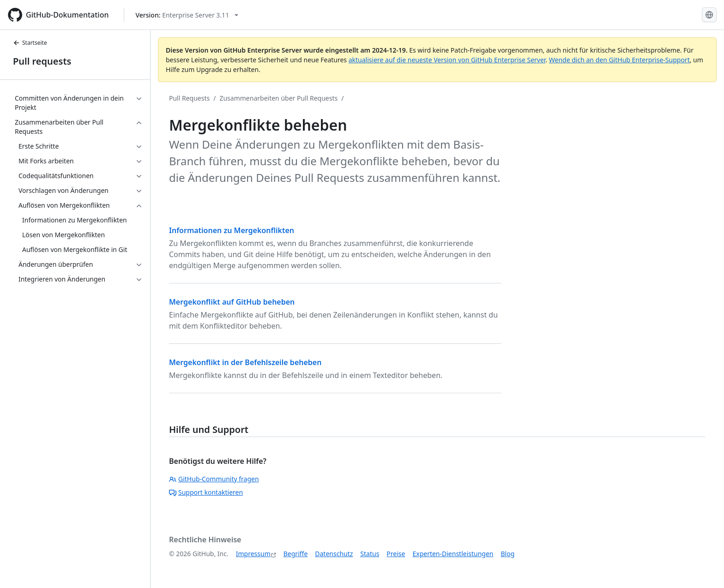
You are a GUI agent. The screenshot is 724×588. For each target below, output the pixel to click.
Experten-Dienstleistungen (453, 554)
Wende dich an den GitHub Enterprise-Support (619, 60)
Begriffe (296, 554)
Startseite (30, 43)
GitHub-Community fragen (214, 479)
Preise (396, 554)
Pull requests (42, 61)
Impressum (253, 554)
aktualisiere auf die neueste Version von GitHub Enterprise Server (447, 60)
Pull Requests (189, 98)
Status (370, 554)
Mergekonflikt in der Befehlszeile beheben (245, 362)
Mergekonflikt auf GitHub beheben (232, 302)
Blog (508, 554)
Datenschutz (334, 554)
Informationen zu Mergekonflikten (232, 230)
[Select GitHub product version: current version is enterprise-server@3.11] (187, 15)
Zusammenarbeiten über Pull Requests (278, 98)
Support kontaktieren (206, 492)
